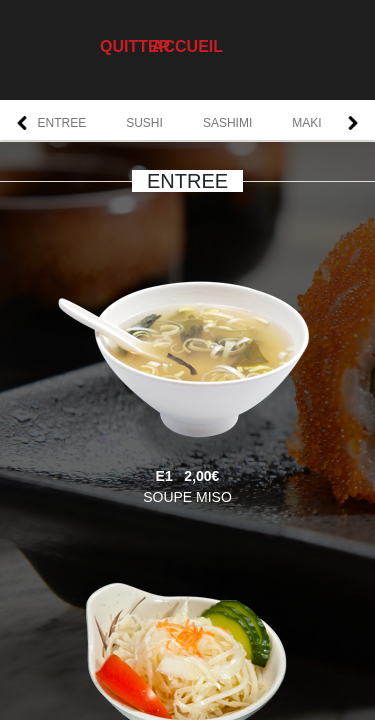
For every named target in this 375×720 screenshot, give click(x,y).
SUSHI (144, 123)
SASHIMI (227, 123)
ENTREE (62, 123)
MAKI (306, 123)
